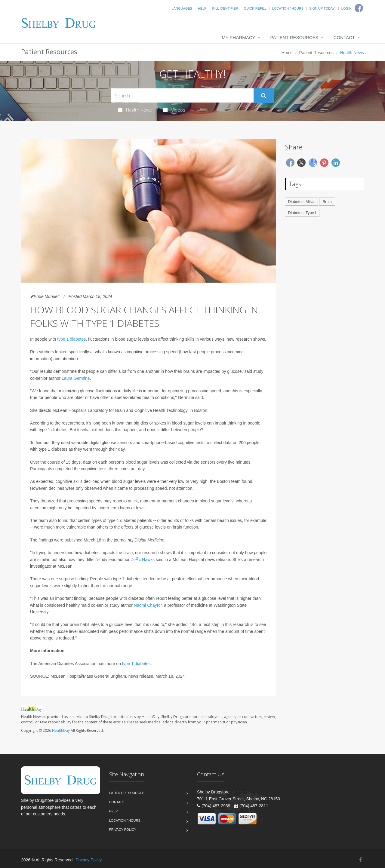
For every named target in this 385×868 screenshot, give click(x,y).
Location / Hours (288, 8)
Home (287, 53)
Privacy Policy (123, 830)
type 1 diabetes (71, 339)
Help (202, 8)
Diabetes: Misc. (302, 202)
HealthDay (61, 730)
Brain (327, 202)
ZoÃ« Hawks (143, 560)
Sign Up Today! (322, 8)
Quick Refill (255, 8)
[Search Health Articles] (182, 95)
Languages (182, 8)
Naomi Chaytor (148, 605)
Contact (344, 37)
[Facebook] (360, 860)
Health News (135, 110)
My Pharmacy (238, 37)
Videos (174, 110)
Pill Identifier (225, 8)
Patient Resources (294, 37)
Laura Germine (76, 378)
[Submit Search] (264, 96)
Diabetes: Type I (302, 213)
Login (346, 8)
